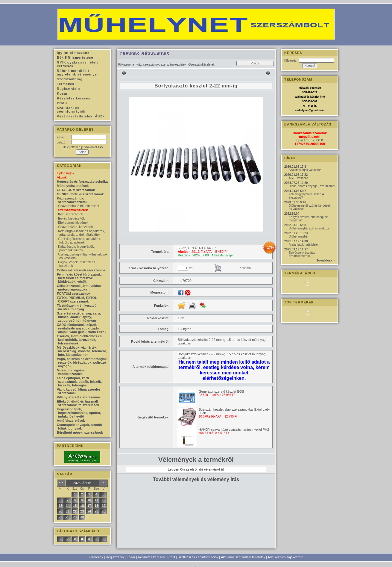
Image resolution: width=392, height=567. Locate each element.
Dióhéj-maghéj (298, 236)
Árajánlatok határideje (303, 245)
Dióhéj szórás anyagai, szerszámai (312, 186)
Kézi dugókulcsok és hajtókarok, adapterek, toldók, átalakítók (82, 233)
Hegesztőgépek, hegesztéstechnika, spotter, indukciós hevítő (79, 413)
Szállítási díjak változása (305, 170)
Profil (171, 557)
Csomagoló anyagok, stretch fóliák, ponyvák (79, 427)
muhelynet (302, 110)
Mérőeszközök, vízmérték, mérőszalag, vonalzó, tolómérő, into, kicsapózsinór (82, 351)
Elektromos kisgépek (73, 223)
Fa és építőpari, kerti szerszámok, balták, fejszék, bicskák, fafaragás (79, 382)
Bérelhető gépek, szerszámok (80, 433)
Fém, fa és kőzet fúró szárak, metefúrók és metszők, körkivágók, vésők (79, 278)
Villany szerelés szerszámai (78, 397)
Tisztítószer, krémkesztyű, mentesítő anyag (77, 307)
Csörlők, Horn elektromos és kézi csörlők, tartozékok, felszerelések (79, 340)
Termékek (96, 557)
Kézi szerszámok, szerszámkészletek (161, 65)
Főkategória (126, 65)
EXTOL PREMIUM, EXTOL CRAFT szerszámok (77, 300)
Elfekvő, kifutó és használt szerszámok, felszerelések (78, 403)
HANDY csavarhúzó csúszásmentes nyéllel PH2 (234, 430)
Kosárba (245, 268)
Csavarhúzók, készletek (75, 227)
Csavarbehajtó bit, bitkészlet (79, 206)
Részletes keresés (151, 557)
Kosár (131, 557)
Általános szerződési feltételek (243, 557)
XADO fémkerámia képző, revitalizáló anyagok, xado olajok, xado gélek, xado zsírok (82, 328)
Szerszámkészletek (73, 210)
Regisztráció (115, 557)
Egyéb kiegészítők (71, 218)
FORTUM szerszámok (74, 294)
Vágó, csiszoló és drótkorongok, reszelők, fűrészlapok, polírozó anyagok (82, 362)
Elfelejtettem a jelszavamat (82, 147)
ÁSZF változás (298, 178)
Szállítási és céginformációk (198, 557)
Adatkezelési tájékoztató (286, 557)
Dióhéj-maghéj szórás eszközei (309, 228)
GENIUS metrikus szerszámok (80, 194)
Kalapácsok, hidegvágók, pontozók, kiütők (76, 248)
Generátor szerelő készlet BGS (221, 391)
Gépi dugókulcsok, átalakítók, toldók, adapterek (80, 241)
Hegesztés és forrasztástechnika (82, 182)
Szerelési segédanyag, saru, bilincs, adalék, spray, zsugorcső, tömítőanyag (79, 317)
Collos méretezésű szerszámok (81, 270)
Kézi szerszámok (70, 214)
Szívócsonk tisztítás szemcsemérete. (302, 254)
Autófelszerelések (71, 421)
